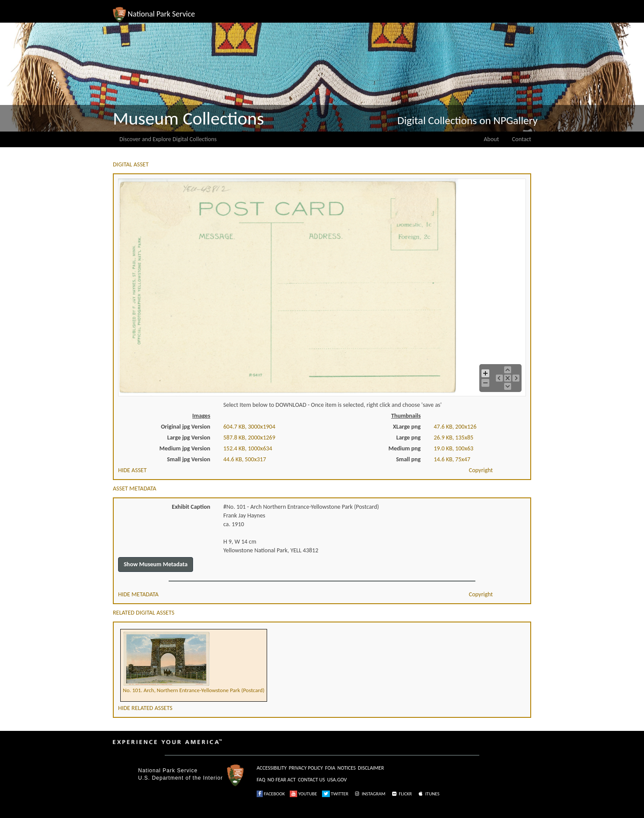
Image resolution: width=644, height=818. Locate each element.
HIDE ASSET (132, 470)
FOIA (330, 768)
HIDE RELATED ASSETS (145, 708)
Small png (408, 459)
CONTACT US (312, 780)
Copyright (481, 470)
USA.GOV (337, 780)
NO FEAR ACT (282, 780)
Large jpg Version (189, 438)
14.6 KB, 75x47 (452, 459)
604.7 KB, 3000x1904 (249, 427)
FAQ (261, 780)
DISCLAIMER (371, 768)
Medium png (405, 448)
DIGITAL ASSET (131, 164)
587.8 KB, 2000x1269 (249, 438)
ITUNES (428, 794)
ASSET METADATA (135, 488)
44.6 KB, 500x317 (245, 459)
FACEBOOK (271, 794)
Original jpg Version (185, 427)
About (491, 139)
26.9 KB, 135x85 (454, 438)
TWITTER (335, 794)
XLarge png (407, 427)
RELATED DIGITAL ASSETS (144, 613)
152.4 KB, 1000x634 (248, 448)
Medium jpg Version (185, 448)
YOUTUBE (303, 794)
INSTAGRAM (369, 794)
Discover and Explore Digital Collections (168, 139)
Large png (408, 438)
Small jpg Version (188, 459)
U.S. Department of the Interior (180, 778)
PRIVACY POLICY (306, 768)
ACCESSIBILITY (272, 768)
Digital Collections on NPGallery (468, 120)
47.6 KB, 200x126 (455, 427)
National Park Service (168, 771)
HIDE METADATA (138, 594)
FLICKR (401, 794)
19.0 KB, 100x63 (454, 448)
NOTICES (346, 768)
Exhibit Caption (191, 507)
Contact (522, 139)
